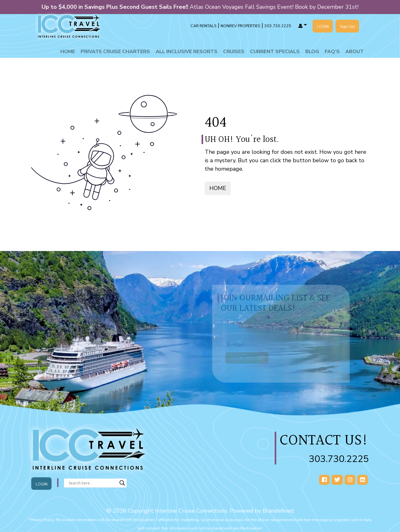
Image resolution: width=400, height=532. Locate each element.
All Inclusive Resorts (187, 52)
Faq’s (332, 52)
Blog (312, 52)
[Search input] (92, 483)
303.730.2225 (339, 459)
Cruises (234, 52)
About (355, 52)
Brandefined (278, 511)
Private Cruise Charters (115, 52)
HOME (218, 188)
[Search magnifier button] (122, 483)
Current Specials (275, 52)
